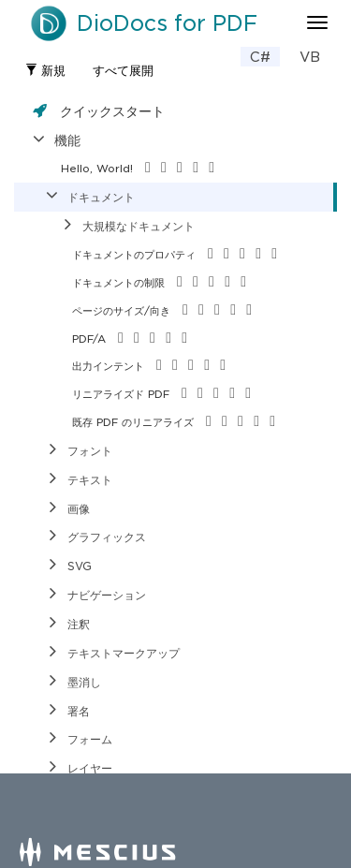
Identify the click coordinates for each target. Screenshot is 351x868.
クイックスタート (112, 111)
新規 (45, 71)
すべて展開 (123, 71)
